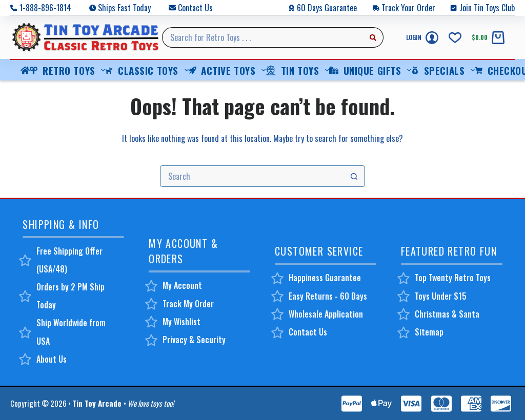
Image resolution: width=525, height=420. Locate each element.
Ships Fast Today (124, 8)
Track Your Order (408, 8)
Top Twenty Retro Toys (453, 278)
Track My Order (188, 304)
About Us (52, 359)
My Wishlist (181, 322)
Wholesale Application (326, 314)
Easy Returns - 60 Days (328, 296)
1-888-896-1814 (45, 8)
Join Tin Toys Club (487, 8)
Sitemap (429, 332)
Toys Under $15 (441, 296)
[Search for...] (262, 37)
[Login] (422, 38)
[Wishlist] (455, 38)
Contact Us (195, 8)
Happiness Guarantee (325, 278)
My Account (182, 285)
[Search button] (373, 37)
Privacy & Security (194, 340)
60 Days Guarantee (327, 8)
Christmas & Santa (447, 314)
